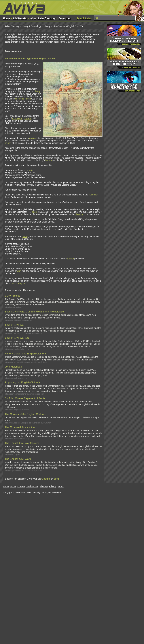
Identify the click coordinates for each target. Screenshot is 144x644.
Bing (56, 479)
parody (25, 237)
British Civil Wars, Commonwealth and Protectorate (34, 312)
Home (6, 486)
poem (35, 212)
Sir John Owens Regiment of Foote (25, 398)
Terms (61, 486)
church (8, 143)
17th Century (59, 26)
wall (30, 170)
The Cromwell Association (20, 427)
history (37, 91)
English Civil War (15, 325)
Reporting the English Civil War (23, 383)
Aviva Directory (23, 7)
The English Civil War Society (22, 443)
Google (46, 479)
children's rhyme (23, 99)
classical (79, 214)
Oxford (71, 259)
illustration (93, 195)
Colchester (17, 118)
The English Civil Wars (18, 459)
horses (49, 160)
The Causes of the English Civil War (26, 414)
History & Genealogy (31, 26)
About (13, 486)
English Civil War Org (17, 338)
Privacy (53, 486)
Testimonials (32, 486)
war (19, 271)
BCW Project (12, 296)
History (47, 26)
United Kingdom (19, 283)
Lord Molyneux (13, 367)
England (27, 118)
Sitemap (44, 486)
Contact (21, 486)
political (33, 138)
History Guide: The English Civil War (26, 354)
